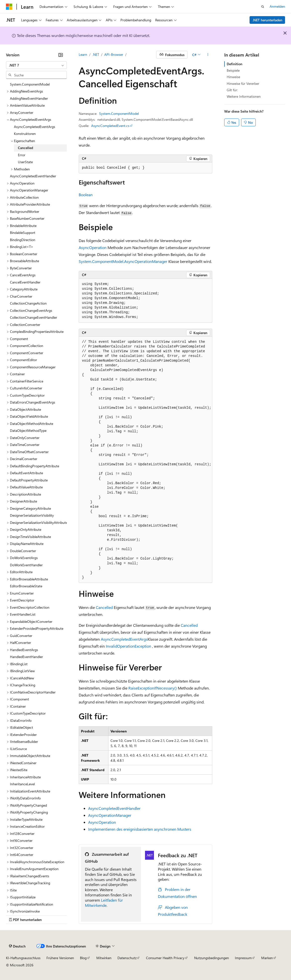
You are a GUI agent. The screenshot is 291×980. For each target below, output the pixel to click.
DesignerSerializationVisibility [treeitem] (32, 515)
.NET (96, 54)
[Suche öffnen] (263, 7)
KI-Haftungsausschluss (23, 958)
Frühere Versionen (60, 958)
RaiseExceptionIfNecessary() (153, 688)
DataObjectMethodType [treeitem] (28, 430)
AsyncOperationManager (110, 815)
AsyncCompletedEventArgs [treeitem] (35, 127)
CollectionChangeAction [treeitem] (28, 303)
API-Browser (114, 54)
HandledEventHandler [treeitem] (26, 657)
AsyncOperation (93, 247)
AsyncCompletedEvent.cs (110, 126)
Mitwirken (104, 958)
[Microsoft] (9, 7)
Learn (83, 54)
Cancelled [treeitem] (25, 148)
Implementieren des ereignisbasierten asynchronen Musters (140, 829)
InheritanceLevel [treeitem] (22, 784)
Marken (267, 958)
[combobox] (36, 65)
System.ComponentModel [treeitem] (30, 84)
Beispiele (233, 70)
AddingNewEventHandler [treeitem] (29, 98)
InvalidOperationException (128, 646)
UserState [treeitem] (25, 162)
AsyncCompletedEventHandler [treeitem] (33, 176)
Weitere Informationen (244, 96)
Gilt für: (232, 90)
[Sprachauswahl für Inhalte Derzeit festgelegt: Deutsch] (17, 946)
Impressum (243, 958)
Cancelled (104, 607)
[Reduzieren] (61, 55)
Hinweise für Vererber (243, 83)
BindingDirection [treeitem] (23, 240)
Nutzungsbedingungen (212, 958)
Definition (235, 64)
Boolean (86, 195)
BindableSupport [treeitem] (23, 233)
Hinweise (233, 77)
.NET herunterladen (267, 20)
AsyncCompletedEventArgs (124, 639)
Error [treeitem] (22, 155)
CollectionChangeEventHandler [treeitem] (34, 317)
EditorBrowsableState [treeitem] (26, 586)
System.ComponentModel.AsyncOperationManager (123, 261)
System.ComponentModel (119, 113)
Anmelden (277, 6)
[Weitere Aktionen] (208, 55)
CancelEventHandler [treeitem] (25, 282)
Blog (83, 958)
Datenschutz (127, 958)
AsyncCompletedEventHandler (114, 808)
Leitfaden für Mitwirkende (104, 903)
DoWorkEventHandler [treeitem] (26, 565)
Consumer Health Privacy (165, 958)
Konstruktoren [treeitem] (25, 134)
